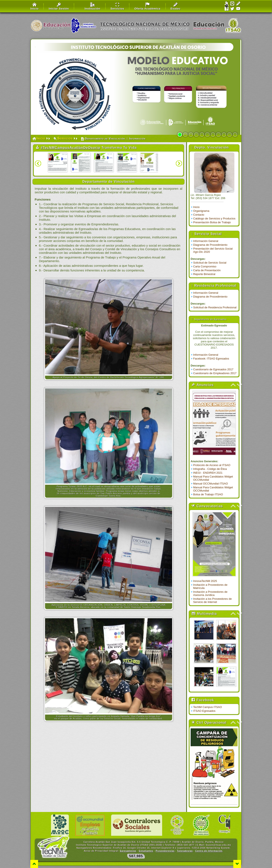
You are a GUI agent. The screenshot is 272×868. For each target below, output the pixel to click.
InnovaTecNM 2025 (205, 581)
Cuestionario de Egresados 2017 (213, 369)
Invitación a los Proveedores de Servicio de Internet (212, 600)
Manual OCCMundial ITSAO (210, 484)
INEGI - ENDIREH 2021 (208, 473)
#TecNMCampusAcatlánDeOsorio (71, 148)
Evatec (176, 6)
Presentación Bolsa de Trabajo (212, 222)
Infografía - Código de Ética (210, 469)
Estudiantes (146, 851)
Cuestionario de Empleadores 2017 (215, 373)
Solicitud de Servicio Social (210, 263)
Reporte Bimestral (204, 274)
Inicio (34, 6)
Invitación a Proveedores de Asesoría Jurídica (210, 593)
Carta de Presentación (207, 270)
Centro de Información (209, 851)
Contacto (199, 215)
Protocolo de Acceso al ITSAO (212, 465)
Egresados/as (128, 851)
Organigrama (201, 211)
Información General (206, 241)
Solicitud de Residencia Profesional (215, 307)
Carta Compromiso (205, 266)
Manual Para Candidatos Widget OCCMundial (213, 478)
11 (235, 135)
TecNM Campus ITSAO (208, 707)
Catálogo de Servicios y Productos (214, 218)
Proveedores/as (165, 851)
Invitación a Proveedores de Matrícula (210, 586)
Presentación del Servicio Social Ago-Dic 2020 (213, 250)
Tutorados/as (185, 851)
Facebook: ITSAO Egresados (211, 359)
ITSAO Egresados (204, 711)
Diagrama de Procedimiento (210, 245)
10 (229, 135)
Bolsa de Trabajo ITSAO (208, 494)
